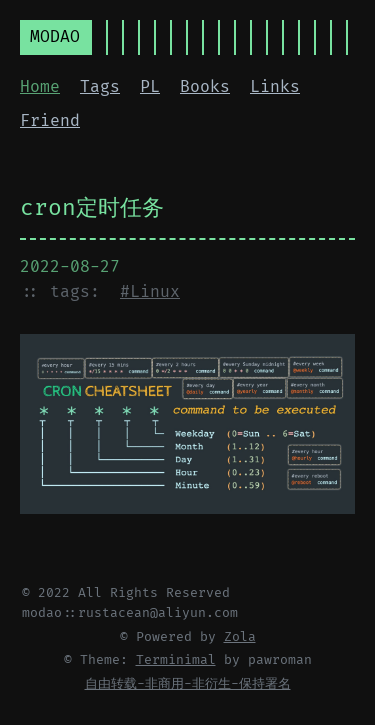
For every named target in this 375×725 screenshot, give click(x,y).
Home (40, 87)
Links (275, 87)
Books (205, 87)
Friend (50, 121)
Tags (100, 87)
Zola (240, 637)
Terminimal (176, 660)
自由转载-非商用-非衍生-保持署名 (188, 684)
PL (150, 87)
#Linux (150, 292)
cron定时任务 (92, 208)
